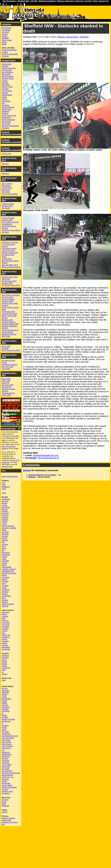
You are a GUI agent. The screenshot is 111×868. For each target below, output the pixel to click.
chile (4, 618)
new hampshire (8, 738)
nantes (4, 563)
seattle (4, 781)
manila (4, 666)
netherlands (6, 567)
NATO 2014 (6, 154)
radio (4, 485)
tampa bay (6, 783)
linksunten (6, 553)
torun (4, 598)
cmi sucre (6, 625)
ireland (4, 538)
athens (4, 503)
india (4, 680)
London (5, 34)
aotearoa (5, 655)
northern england (9, 569)
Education (6, 85)
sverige (5, 594)
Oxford (4, 36)
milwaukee (6, 734)
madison (5, 725)
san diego (6, 769)
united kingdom (8, 604)
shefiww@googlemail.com (46, 455)
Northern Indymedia (10, 54)
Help (95, 1)
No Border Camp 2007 (11, 285)
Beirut (4, 802)
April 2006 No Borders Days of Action (11, 296)
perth (4, 670)
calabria (5, 520)
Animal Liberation (9, 68)
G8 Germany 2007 (9, 281)
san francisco (7, 771)
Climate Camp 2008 (10, 253)
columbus (6, 711)
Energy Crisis (7, 87)
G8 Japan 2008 (8, 255)
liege (4, 546)
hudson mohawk (8, 719)
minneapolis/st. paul (10, 736)
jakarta (4, 664)
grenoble (5, 534)
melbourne (6, 668)
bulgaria (5, 518)
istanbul (5, 540)
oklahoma (6, 752)
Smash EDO (7, 259)
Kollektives (6, 24)
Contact (88, 1)
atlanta (4, 695)
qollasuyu (6, 637)
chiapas (5, 616)
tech (3, 824)
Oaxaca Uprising (8, 322)
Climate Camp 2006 (10, 303)
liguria (4, 548)
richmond (5, 760)
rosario (4, 639)
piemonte (5, 577)
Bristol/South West (9, 50)
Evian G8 (5, 383)
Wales (4, 42)
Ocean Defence (8, 107)
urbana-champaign (9, 787)
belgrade (5, 513)
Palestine (5, 111)
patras (4, 575)
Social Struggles (8, 120)
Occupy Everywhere (10, 194)
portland (5, 758)
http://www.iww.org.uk (48, 458)
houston (5, 717)
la (2, 723)
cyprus (4, 524)
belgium (5, 511)
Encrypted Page (9, 429)
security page (7, 466)
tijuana (4, 643)
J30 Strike (6, 192)
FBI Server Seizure (9, 365)
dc (3, 713)
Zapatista (5, 128)
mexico (5, 631)
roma (4, 583)
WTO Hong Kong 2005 (11, 350)
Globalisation (7, 95)
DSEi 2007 (6, 279)
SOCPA (5, 328)
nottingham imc (8, 571)
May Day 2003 (8, 385)
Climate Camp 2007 (10, 277)
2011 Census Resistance (7, 185)
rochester (6, 763)
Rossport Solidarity (9, 326)
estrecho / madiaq (9, 528)
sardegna (6, 590)
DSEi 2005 (6, 346)
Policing (5, 113)
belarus (5, 509)
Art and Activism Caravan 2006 (8, 300)
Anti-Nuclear (7, 70)
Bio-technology (8, 76)
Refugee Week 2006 (10, 324)
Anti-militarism (7, 72)
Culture (5, 80)
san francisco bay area (11, 773)
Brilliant (32, 477)
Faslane (5, 305)
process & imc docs (10, 822)
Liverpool (5, 32)
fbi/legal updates (8, 818)
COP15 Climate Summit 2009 (8, 219)
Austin (4, 697)
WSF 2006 (6, 336)
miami (4, 730)
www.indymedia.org (10, 476)
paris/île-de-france (9, 573)
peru (4, 633)
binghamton (6, 699)
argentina (6, 612)
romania (5, 586)
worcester (6, 793)
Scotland (5, 56)
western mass (7, 791)
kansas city (6, 721)
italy (3, 542)
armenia (5, 501)
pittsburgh (6, 756)
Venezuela (6, 369)
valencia (5, 606)
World (4, 44)
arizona (5, 688)
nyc (3, 750)
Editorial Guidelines (47, 1)
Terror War (6, 124)
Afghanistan (6, 64)
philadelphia (7, 754)
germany (5, 532)
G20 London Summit (10, 222)
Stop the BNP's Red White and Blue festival (11, 266)
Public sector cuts (9, 115)
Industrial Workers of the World (42, 475)
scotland (5, 592)
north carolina (7, 746)
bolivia (4, 614)
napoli (4, 565)
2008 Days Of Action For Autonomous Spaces (10, 244)
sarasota (5, 779)
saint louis (6, 767)
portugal (5, 581)
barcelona (6, 507)
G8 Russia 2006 (8, 312)
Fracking (5, 89)
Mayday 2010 (7, 206)
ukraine (5, 602)
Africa (4, 493)
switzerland (6, 596)
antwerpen (6, 499)
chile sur (5, 620)
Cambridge (6, 30)
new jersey (6, 740)
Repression (6, 118)
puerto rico (6, 635)
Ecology (5, 83)
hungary (5, 536)
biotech (5, 812)
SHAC (4, 257)
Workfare (5, 174)
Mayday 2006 (7, 320)
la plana (5, 544)
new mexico (6, 742)
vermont (5, 789)
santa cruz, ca (7, 777)
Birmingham (7, 28)
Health (4, 97)
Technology (6, 122)
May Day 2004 (8, 367)
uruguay (5, 645)
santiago (5, 641)
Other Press (7, 109)
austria (4, 505)
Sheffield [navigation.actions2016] (12, 133)
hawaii (4, 715)
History (4, 99)
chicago (5, 705)
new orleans (7, 744)
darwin (4, 662)
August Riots (7, 188)
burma (4, 660)
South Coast (7, 40)
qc (3, 672)
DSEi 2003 (6, 381)
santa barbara (7, 775)
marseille (5, 561)
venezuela (6, 649)
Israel (4, 804)
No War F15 (7, 387)
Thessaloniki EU (8, 393)
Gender (5, 93)
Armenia (5, 800)
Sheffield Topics (9, 60)
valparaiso (6, 647)
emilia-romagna (8, 526)
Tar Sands (6, 208)
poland (4, 579)
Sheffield (84, 37)
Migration (5, 105)
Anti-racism (6, 74)
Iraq (3, 103)
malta (4, 559)
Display (27, 470)
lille (3, 551)
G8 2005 (5, 348)
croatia (4, 522)
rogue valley (7, 765)
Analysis (5, 66)
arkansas (5, 690)
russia (4, 588)
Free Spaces (7, 91)
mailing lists (6, 820)
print (3, 483)
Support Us (104, 1)
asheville (5, 693)
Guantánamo (7, 224)
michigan (5, 732)
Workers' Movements (68, 37)
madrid (4, 557)
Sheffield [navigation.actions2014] (12, 149)
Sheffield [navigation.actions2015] (12, 141)
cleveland (6, 707)
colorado (5, 709)
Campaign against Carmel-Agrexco (9, 249)
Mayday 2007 (7, 283)
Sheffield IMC (23, 1)
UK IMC (34, 1)
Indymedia (6, 101)
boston (4, 701)
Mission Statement (66, 1)
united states (7, 785)
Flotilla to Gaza (8, 204)
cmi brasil (6, 623)
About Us (79, 1)
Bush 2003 (6, 379)
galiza (4, 530)
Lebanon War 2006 (9, 314)
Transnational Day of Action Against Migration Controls (10, 332)
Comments (31, 465)
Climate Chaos (8, 78)
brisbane (5, 658)
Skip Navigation (9, 1)
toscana (5, 600)
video (4, 489)
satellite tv (6, 487)
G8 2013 (5, 164)
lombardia (6, 555)
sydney (5, 674)
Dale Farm (6, 190)
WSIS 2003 (6, 395)
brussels (5, 516)
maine (4, 728)
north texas (6, 748)
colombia (5, 627)
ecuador (5, 629)
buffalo (4, 703)
